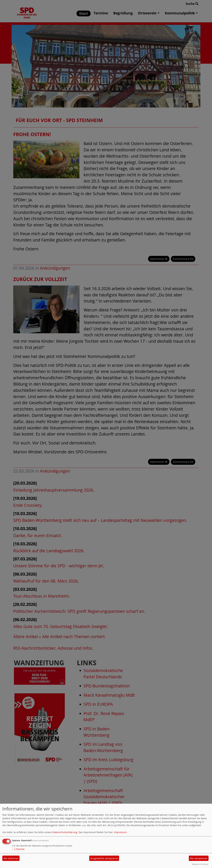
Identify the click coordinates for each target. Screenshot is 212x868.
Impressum (120, 832)
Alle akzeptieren (199, 858)
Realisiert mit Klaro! (200, 864)
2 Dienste (18, 849)
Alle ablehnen (11, 858)
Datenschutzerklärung (65, 832)
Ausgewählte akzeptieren (104, 858)
